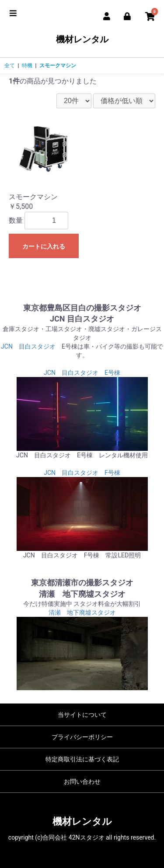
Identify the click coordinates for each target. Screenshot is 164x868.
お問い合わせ (82, 782)
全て (10, 66)
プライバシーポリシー (82, 737)
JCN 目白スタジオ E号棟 (82, 373)
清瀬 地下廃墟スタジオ (82, 612)
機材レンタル (82, 39)
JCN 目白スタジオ (28, 346)
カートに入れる (44, 246)
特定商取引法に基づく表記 (82, 759)
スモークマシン (58, 66)
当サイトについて (82, 715)
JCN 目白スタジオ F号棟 (82, 473)
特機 (27, 66)
